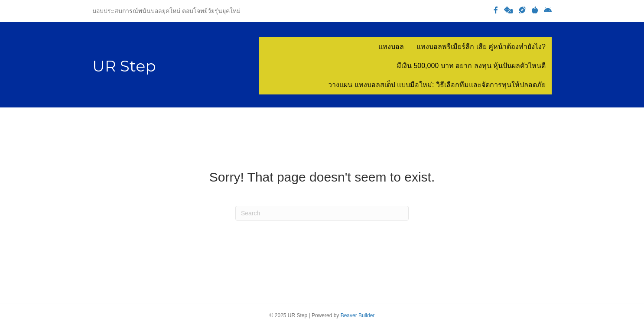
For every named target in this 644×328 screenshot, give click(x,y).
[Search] (322, 213)
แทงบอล (391, 47)
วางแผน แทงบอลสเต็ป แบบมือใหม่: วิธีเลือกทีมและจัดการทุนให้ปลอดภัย (437, 85)
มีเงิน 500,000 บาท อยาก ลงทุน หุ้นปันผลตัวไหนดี (471, 66)
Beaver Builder (358, 315)
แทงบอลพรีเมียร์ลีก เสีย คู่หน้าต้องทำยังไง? (481, 47)
